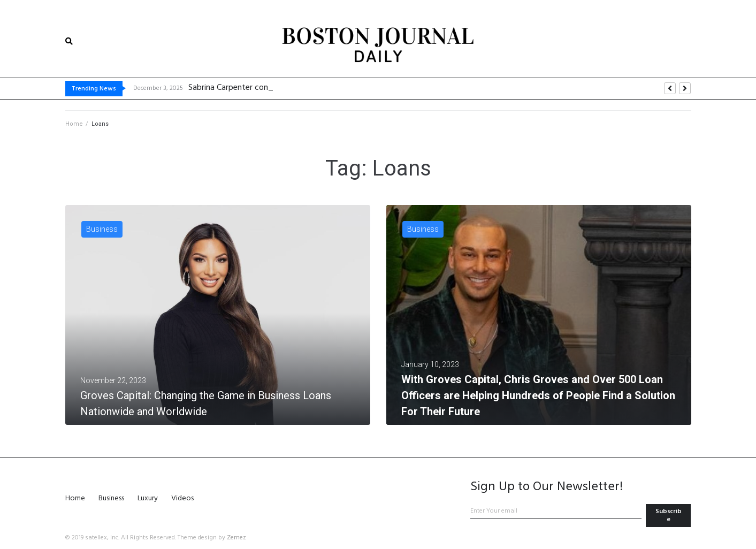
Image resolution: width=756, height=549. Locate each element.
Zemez (236, 538)
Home (74, 124)
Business (102, 229)
